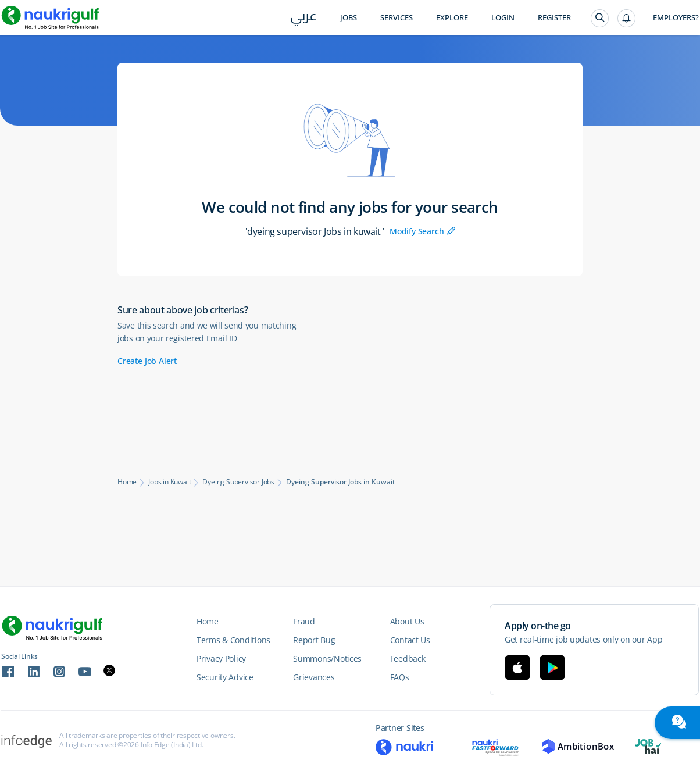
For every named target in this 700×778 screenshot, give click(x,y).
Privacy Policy (221, 659)
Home (127, 482)
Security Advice (225, 677)
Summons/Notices (327, 659)
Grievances (314, 677)
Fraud (304, 621)
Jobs (349, 18)
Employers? (676, 18)
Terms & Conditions (233, 640)
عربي (304, 18)
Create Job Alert (147, 361)
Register (554, 18)
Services (397, 18)
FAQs (400, 677)
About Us (407, 621)
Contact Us (410, 640)
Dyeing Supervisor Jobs (238, 482)
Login (503, 18)
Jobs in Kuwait (169, 482)
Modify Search (422, 231)
